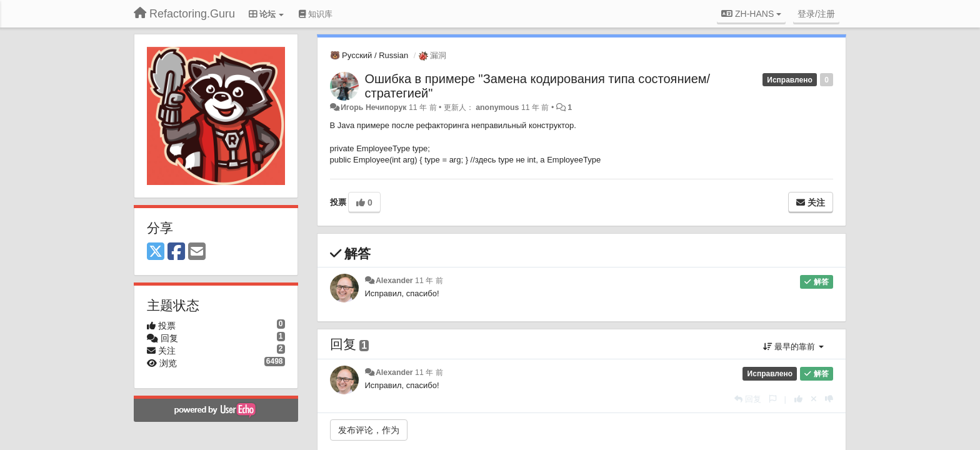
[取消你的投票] (814, 399)
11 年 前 (429, 281)
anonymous (497, 107)
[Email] (197, 252)
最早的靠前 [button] (793, 347)
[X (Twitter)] (156, 252)
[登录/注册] (816, 14)
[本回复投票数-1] (829, 399)
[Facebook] (176, 252)
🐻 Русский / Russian (369, 55)
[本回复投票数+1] (798, 399)
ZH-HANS (751, 14)
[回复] (748, 399)
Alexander (394, 281)
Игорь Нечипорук (374, 107)
